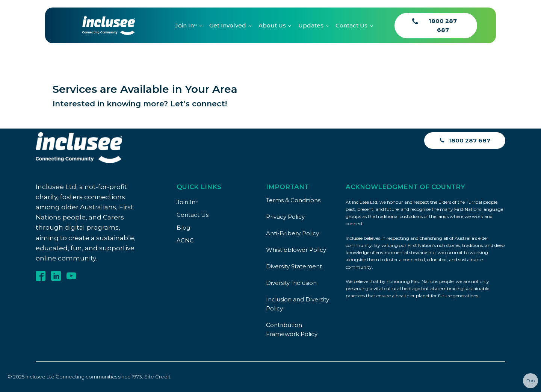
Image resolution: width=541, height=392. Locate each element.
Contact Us (351, 25)
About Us (272, 25)
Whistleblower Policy (296, 250)
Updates (311, 25)
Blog (183, 228)
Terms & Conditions (293, 200)
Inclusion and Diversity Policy (298, 304)
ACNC (185, 240)
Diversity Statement (294, 266)
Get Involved (228, 25)
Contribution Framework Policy (292, 329)
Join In (186, 25)
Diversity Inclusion (291, 283)
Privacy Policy (285, 217)
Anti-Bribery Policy (292, 233)
